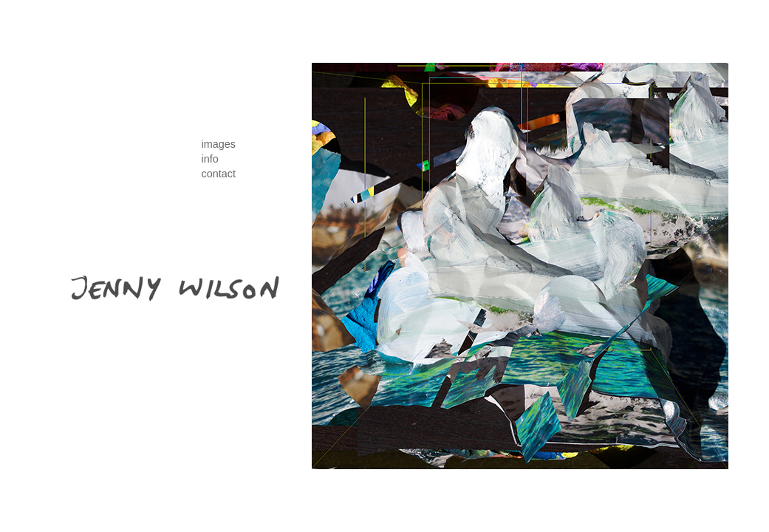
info (210, 159)
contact (219, 174)
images (219, 144)
